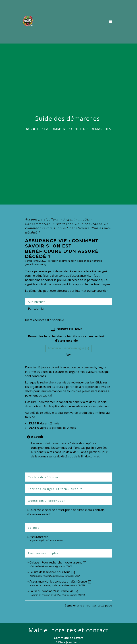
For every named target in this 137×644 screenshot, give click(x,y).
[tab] (68, 302)
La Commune (56, 129)
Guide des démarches (91, 129)
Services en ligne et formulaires (54, 489)
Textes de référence (44, 477)
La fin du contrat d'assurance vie (54, 591)
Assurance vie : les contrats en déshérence (61, 581)
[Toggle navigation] (110, 22)
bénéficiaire (43, 276)
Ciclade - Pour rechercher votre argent (58, 562)
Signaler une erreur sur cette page (88, 605)
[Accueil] (29, 22)
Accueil (33, 129)
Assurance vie (68, 224)
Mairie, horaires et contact (68, 630)
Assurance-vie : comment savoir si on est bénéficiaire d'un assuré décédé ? (68, 228)
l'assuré (58, 372)
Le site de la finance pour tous (52, 572)
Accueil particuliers (42, 219)
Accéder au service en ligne (69, 348)
